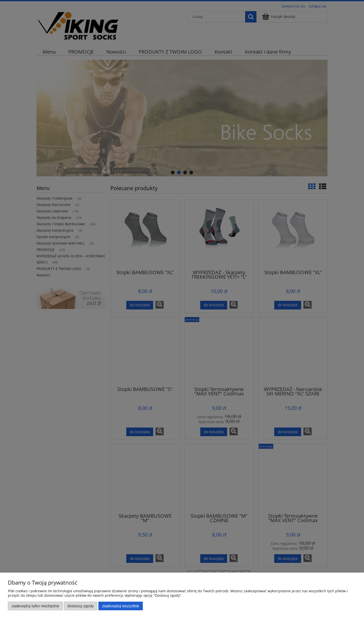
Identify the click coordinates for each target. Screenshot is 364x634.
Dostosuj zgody (81, 606)
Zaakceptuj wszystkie (121, 606)
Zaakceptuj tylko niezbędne (35, 606)
